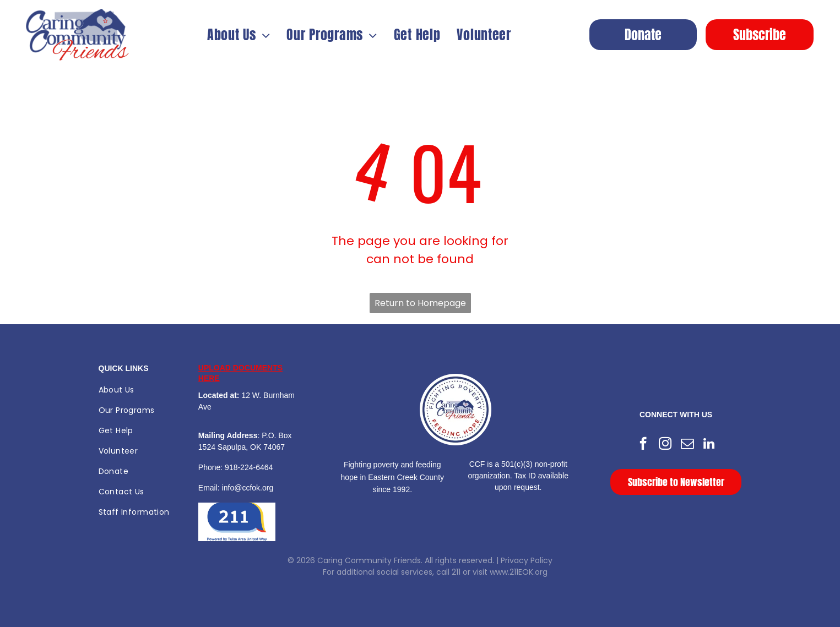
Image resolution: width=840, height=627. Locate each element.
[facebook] (643, 445)
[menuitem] (239, 35)
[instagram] (665, 445)
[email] (687, 445)
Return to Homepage (420, 303)
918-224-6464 (249, 467)
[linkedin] (709, 445)
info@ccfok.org (248, 488)
